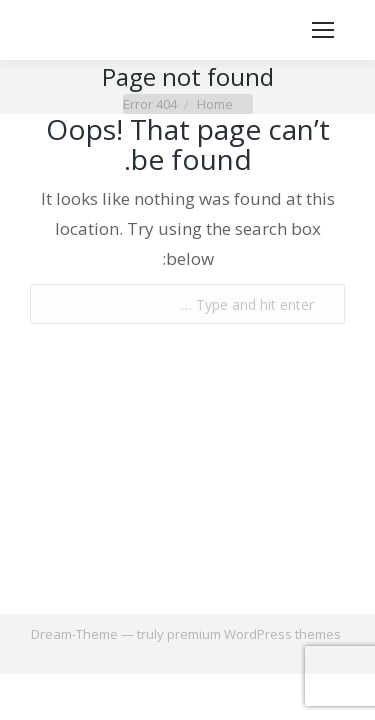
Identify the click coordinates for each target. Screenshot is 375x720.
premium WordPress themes (254, 634)
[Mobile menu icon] (323, 30)
